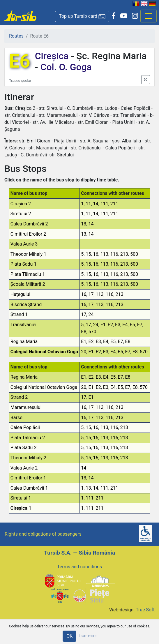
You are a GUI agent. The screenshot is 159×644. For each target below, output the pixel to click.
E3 (118, 325)
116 (114, 254)
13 (84, 224)
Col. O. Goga (65, 67)
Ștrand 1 (19, 314)
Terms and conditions (79, 567)
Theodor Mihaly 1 (28, 254)
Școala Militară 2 (28, 284)
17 (91, 294)
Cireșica (53, 56)
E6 (20, 61)
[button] (82, 16)
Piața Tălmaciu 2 (28, 438)
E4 (125, 325)
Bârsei (17, 418)
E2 (110, 325)
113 (104, 254)
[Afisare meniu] (149, 16)
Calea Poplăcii (25, 427)
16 (96, 254)
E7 (140, 325)
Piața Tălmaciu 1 (28, 274)
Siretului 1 (21, 498)
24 (91, 314)
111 (104, 204)
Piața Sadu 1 (24, 264)
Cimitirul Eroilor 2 (28, 234)
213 (124, 254)
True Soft (145, 610)
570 (92, 332)
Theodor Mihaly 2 (28, 458)
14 (96, 204)
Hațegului (20, 294)
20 (84, 352)
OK (69, 636)
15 (88, 254)
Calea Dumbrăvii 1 (29, 488)
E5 (132, 325)
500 (134, 254)
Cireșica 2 (21, 204)
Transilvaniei (23, 325)
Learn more (88, 636)
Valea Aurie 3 (24, 244)
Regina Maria (24, 342)
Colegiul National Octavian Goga (44, 352)
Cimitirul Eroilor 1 (28, 478)
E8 (84, 332)
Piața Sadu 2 (24, 448)
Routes (16, 36)
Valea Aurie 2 (24, 468)
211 (114, 204)
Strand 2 (19, 397)
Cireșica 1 (21, 508)
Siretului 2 (21, 214)
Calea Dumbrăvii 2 (29, 224)
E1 (103, 325)
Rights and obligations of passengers (43, 534)
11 (88, 204)
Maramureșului (26, 407)
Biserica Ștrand (26, 305)
